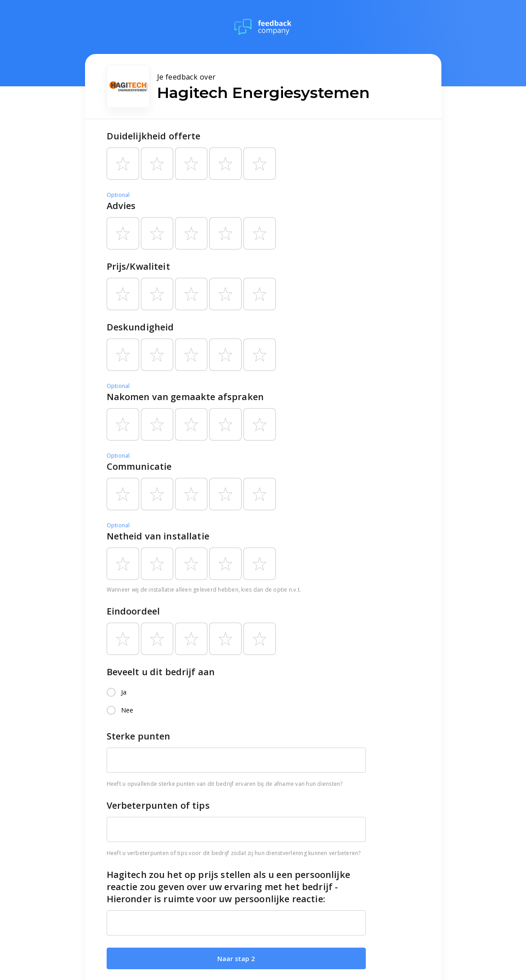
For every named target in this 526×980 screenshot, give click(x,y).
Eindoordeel (133, 611)
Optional (118, 195)
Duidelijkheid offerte (154, 136)
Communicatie (139, 466)
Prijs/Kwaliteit (138, 266)
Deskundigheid (140, 327)
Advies (121, 206)
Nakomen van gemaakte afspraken (185, 397)
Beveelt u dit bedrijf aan (161, 672)
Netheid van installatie (158, 536)
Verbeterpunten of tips (158, 805)
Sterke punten (139, 736)
